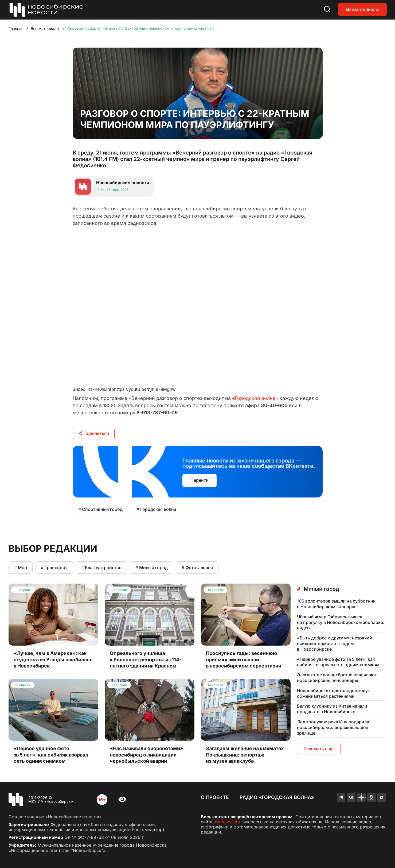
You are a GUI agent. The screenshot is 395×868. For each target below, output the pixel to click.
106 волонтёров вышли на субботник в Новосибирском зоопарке (336, 604)
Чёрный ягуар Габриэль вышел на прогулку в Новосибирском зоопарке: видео (341, 622)
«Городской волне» (255, 398)
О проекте (215, 797)
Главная (16, 28)
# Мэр (21, 568)
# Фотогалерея (197, 568)
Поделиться (94, 433)
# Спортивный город (100, 509)
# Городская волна (156, 509)
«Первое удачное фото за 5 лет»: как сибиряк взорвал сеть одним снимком (338, 662)
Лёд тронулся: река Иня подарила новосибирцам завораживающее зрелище (333, 727)
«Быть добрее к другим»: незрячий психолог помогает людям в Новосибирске (335, 643)
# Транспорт (54, 568)
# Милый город (152, 568)
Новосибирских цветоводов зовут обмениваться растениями (333, 693)
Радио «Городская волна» (277, 797)
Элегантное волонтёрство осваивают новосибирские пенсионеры (337, 678)
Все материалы (362, 9)
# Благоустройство (101, 568)
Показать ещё (319, 749)
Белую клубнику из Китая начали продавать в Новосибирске (332, 709)
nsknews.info (227, 822)
